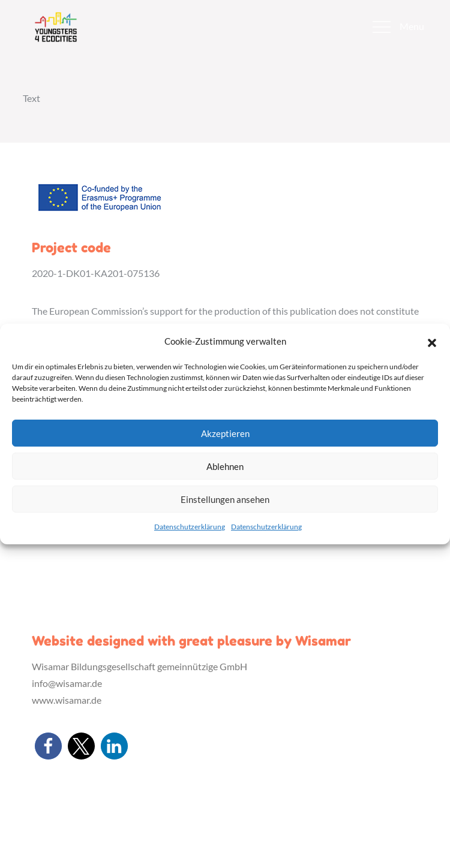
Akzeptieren (225, 433)
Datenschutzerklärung (190, 527)
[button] (432, 341)
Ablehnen (225, 466)
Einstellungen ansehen (225, 499)
